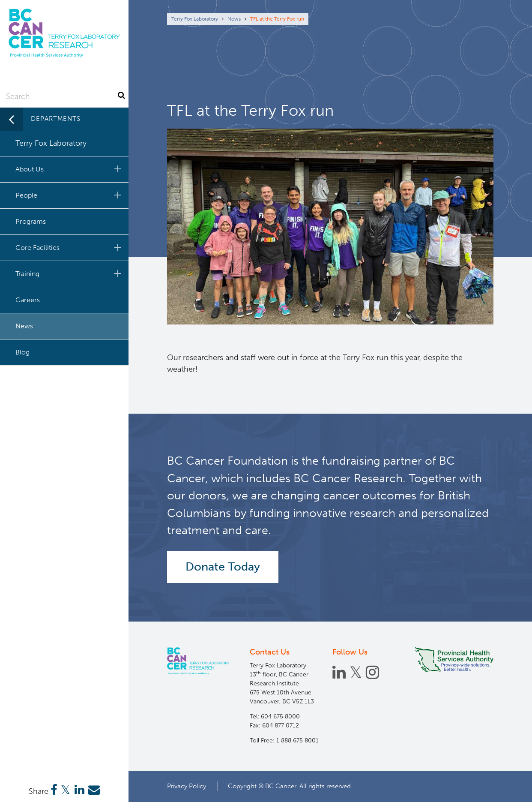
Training (70, 273)
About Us (70, 169)
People (70, 195)
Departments (56, 119)
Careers (28, 300)
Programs (31, 221)
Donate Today (223, 567)
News (234, 19)
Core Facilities (70, 247)
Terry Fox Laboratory (195, 19)
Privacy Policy (187, 786)
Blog (22, 352)
